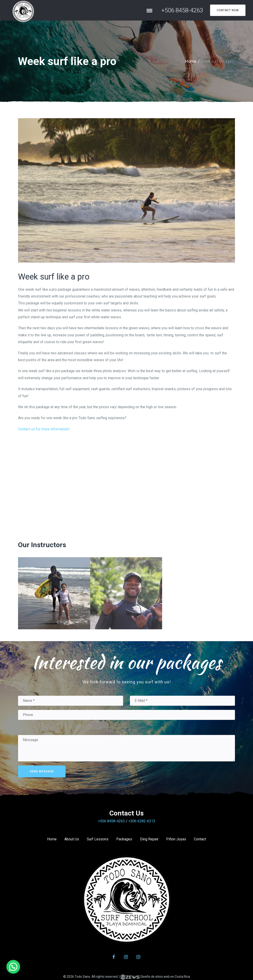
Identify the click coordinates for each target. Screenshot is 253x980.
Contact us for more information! (44, 429)
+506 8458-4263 (182, 10)
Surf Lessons (98, 839)
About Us (72, 839)
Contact (200, 839)
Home (191, 61)
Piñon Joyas (176, 839)
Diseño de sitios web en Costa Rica (165, 977)
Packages (124, 839)
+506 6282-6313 (142, 821)
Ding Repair (149, 839)
